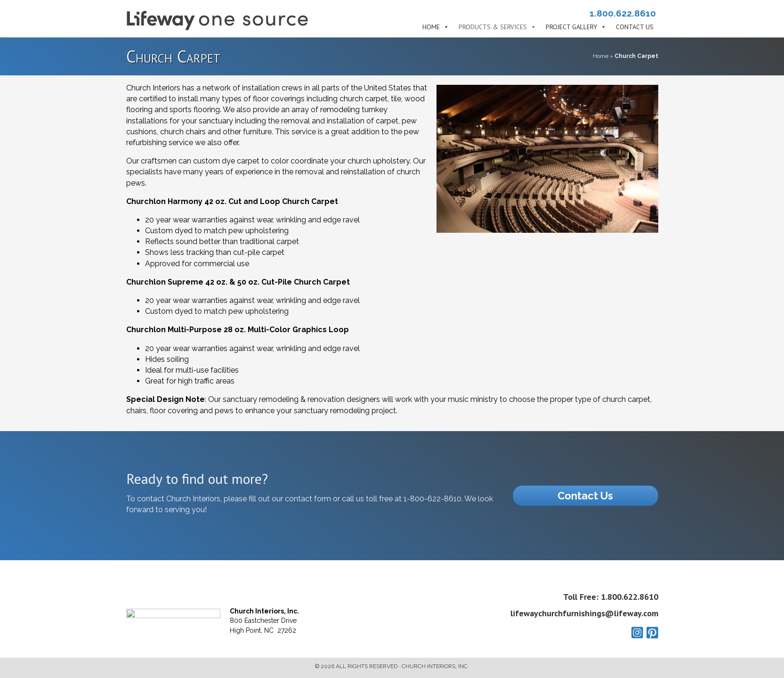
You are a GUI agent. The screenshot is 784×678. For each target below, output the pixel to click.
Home (431, 27)
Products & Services (493, 27)
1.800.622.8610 (623, 13)
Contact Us (635, 27)
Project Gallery (571, 27)
